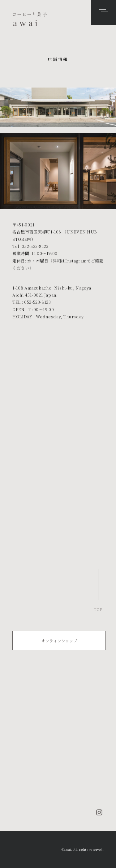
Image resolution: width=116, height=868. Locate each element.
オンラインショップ (59, 641)
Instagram (76, 261)
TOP (98, 609)
